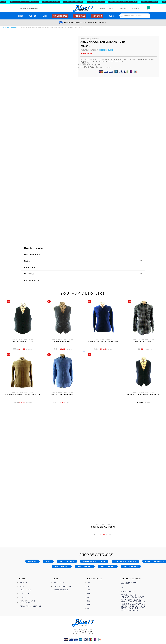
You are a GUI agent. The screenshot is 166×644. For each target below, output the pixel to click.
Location (122, 9)
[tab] (83, 562)
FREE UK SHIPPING (52, 2)
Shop (21, 16)
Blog (111, 16)
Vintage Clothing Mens (33, 28)
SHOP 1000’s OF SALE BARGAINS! (26, 2)
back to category (9, 28)
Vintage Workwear (50, 28)
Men (45, 16)
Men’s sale (80, 16)
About (112, 9)
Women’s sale (60, 16)
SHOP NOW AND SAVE (97, 2)
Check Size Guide (106, 50)
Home (103, 9)
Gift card (97, 16)
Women (33, 16)
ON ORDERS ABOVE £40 (74, 2)
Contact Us (135, 9)
